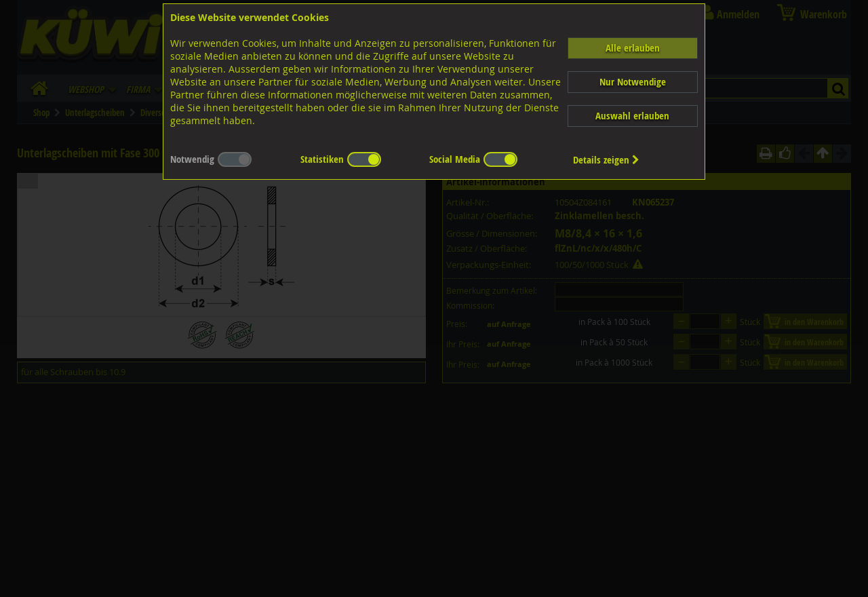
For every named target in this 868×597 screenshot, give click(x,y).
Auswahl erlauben (632, 116)
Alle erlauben (633, 48)
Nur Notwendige (633, 82)
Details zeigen (606, 160)
